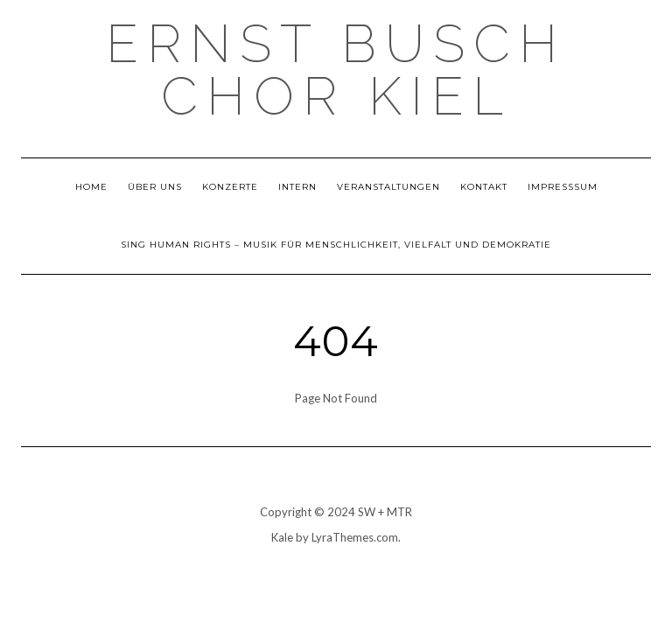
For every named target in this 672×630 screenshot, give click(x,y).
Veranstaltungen (388, 187)
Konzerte (230, 187)
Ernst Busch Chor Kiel (336, 70)
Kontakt (484, 187)
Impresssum (563, 187)
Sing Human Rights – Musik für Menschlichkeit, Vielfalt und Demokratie (336, 245)
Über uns (155, 187)
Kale (282, 537)
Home (91, 187)
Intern (297, 187)
